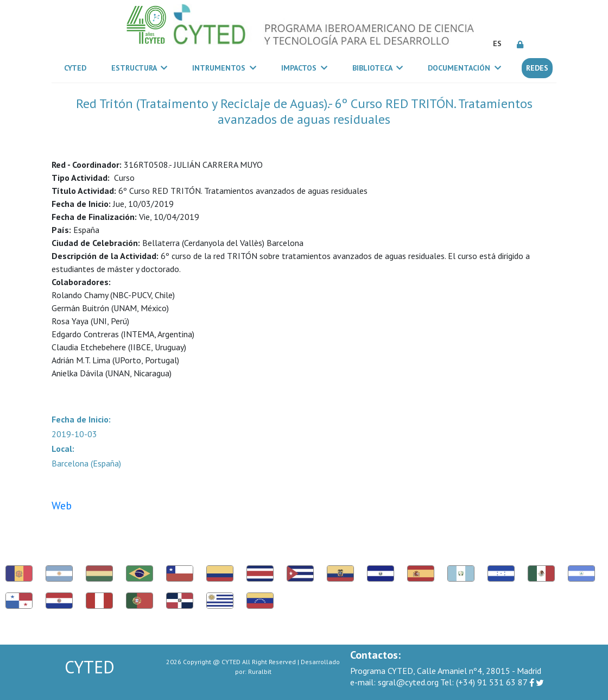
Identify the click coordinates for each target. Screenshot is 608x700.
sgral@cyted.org (394, 682)
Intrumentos (224, 68)
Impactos (304, 68)
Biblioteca (378, 68)
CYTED (77, 67)
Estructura (139, 68)
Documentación (464, 68)
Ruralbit (260, 671)
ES (497, 43)
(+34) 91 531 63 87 (484, 682)
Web (62, 506)
